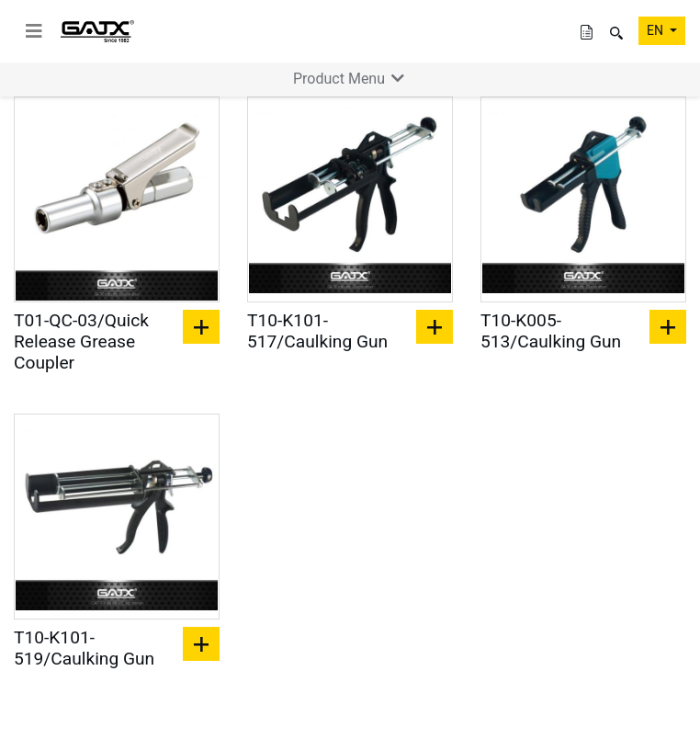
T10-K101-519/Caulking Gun (84, 648)
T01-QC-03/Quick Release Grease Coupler (81, 341)
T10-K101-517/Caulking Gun (317, 331)
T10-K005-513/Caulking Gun (551, 331)
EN (656, 30)
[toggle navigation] (34, 31)
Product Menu (350, 79)
